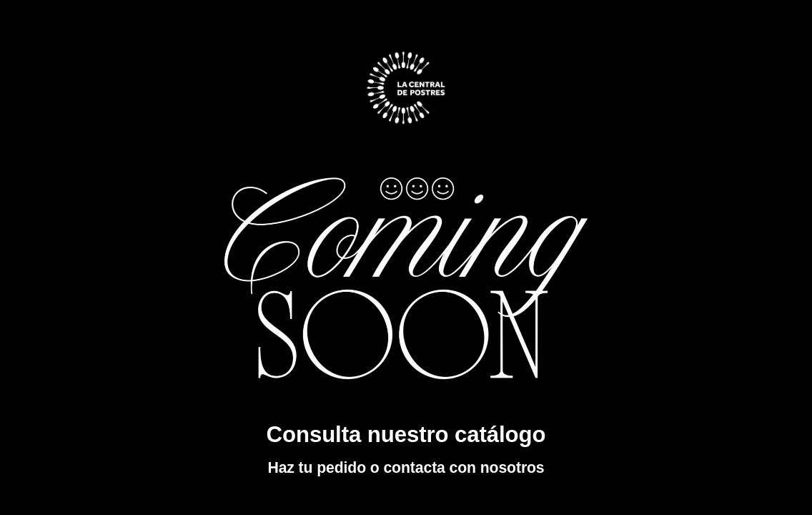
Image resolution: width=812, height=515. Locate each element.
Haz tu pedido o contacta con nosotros (406, 467)
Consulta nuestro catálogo (406, 435)
